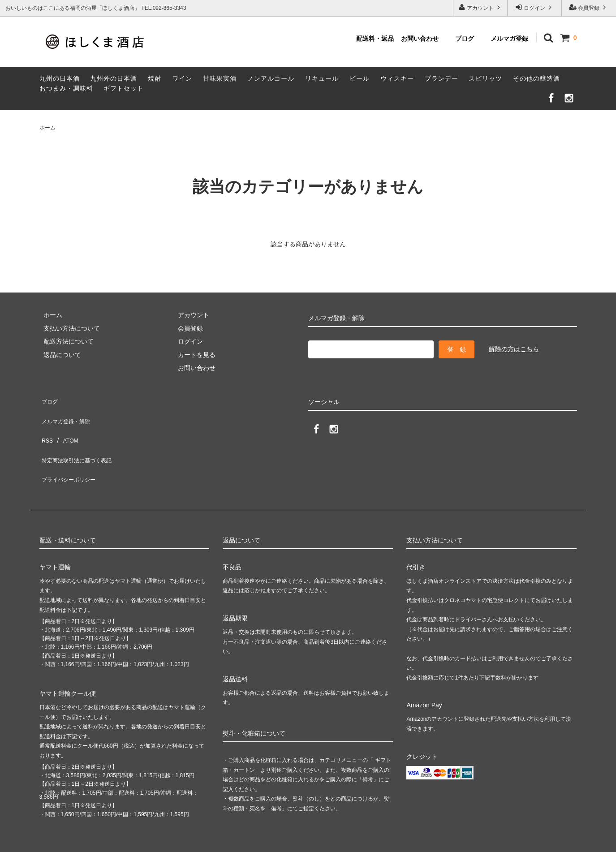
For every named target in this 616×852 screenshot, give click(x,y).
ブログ (465, 39)
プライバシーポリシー (71, 452)
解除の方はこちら (514, 349)
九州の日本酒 (60, 78)
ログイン (535, 7)
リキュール (322, 78)
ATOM (66, 425)
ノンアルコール (271, 78)
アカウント (480, 7)
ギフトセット (124, 88)
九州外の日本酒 (114, 78)
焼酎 (155, 78)
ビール (360, 78)
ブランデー (442, 78)
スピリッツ (485, 78)
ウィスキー (397, 78)
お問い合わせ (420, 39)
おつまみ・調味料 (66, 88)
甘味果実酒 (220, 78)
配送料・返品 (375, 39)
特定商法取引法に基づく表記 (80, 439)
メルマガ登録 (509, 39)
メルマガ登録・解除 (68, 412)
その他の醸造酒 (536, 78)
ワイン (182, 78)
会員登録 (589, 7)
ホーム (47, 128)
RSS (46, 425)
